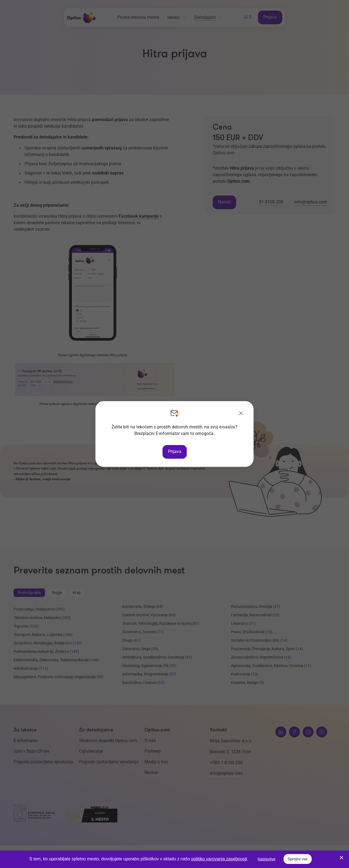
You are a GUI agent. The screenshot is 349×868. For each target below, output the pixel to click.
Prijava (175, 451)
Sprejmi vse (298, 859)
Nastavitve (267, 859)
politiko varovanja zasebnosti (219, 859)
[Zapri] (241, 414)
